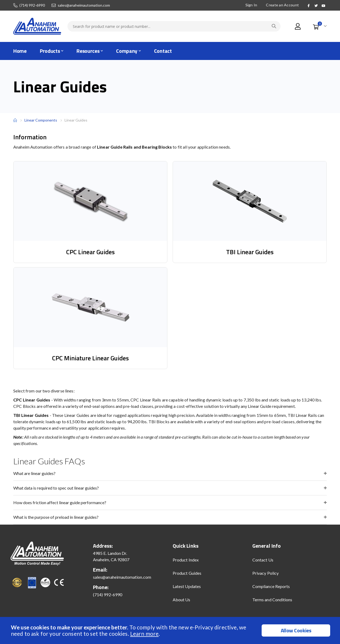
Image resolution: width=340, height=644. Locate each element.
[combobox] (174, 26)
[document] (171, 630)
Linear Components (41, 120)
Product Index (186, 560)
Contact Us (263, 560)
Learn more (144, 634)
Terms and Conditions (272, 600)
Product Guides (187, 573)
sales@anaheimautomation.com (84, 5)
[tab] (170, 474)
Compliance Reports (271, 586)
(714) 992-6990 (32, 5)
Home (15, 120)
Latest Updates (187, 586)
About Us (182, 600)
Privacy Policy (265, 573)
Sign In (251, 5)
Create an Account (282, 5)
